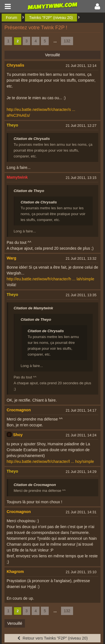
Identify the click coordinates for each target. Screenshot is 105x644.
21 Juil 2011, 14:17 (81, 410)
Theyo (12, 125)
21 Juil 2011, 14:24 (81, 435)
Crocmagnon (19, 410)
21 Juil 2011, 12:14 (81, 66)
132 (67, 41)
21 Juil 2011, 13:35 (81, 295)
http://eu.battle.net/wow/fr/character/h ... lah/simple (51, 279)
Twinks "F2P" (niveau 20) (51, 18)
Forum (11, 18)
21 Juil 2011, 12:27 (81, 126)
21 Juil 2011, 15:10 (81, 572)
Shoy (18, 435)
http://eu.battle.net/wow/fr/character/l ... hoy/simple (50, 461)
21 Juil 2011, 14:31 (81, 512)
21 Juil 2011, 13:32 (81, 258)
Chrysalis (16, 65)
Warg (11, 258)
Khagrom (15, 572)
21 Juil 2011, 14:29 (81, 472)
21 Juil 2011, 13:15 (81, 178)
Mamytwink (17, 177)
